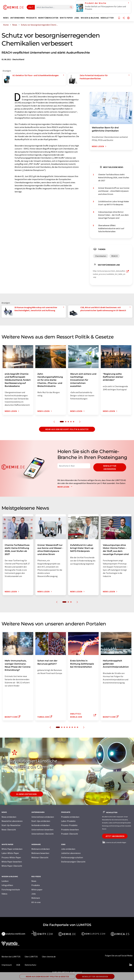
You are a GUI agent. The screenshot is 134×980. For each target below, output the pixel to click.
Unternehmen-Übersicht (43, 834)
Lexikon (5, 881)
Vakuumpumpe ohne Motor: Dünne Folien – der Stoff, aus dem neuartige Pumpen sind (113, 215)
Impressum (7, 965)
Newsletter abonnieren (110, 467)
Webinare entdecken (41, 849)
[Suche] (71, 7)
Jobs (34, 894)
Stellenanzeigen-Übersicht (73, 862)
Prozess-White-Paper (11, 857)
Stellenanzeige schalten (72, 857)
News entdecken (9, 817)
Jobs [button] (77, 18)
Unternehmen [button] (17, 18)
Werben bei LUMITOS (11, 957)
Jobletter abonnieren (71, 853)
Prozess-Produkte (69, 825)
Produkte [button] (31, 18)
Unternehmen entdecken (43, 817)
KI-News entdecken (26, 794)
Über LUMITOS (31, 957)
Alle (30, 7)
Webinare (36, 898)
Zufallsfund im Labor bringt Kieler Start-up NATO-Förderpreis (114, 203)
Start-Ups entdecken (41, 821)
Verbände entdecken (41, 825)
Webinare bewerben (40, 853)
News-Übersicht (9, 830)
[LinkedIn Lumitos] (131, 965)
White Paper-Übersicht (12, 866)
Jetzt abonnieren (115, 836)
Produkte (36, 885)
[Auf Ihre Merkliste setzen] (119, 18)
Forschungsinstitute (11, 890)
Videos (4, 894)
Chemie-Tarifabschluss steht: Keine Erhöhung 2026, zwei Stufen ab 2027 (114, 177)
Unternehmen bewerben (42, 830)
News (34, 881)
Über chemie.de (49, 957)
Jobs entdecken (68, 849)
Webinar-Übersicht (40, 857)
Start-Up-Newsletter (11, 825)
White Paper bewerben (12, 862)
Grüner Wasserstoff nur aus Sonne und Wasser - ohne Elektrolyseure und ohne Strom (114, 191)
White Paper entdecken (12, 849)
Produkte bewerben (70, 830)
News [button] (6, 18)
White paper (37, 890)
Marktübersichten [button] (48, 18)
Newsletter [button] (107, 18)
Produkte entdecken (70, 817)
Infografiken (7, 885)
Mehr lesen (65, 487)
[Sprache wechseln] (128, 18)
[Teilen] (124, 18)
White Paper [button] (66, 18)
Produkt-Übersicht (70, 834)
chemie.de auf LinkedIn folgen (114, 842)
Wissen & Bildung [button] (90, 18)
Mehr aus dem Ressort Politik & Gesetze (67, 429)
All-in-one (36, 902)
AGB (18, 965)
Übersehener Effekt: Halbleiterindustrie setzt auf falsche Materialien (111, 228)
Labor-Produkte (68, 821)
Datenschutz (30, 965)
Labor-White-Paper (10, 853)
